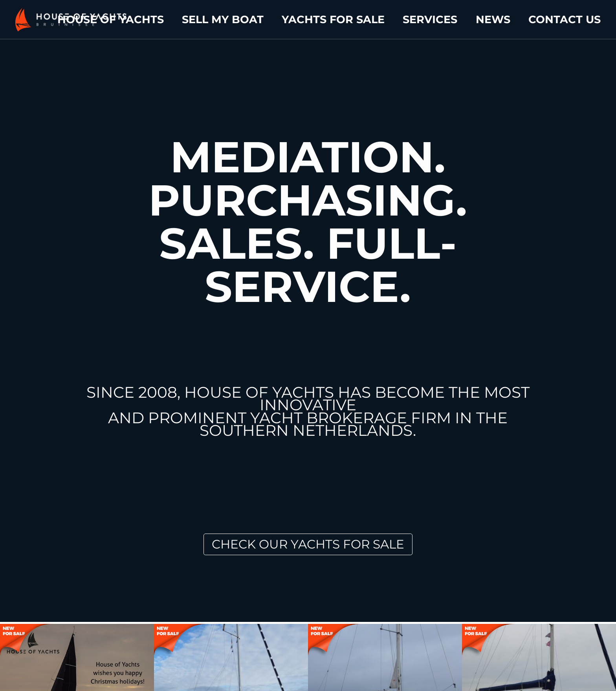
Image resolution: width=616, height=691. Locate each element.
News (524, 21)
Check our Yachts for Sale (308, 544)
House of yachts (247, 21)
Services (476, 21)
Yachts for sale (406, 21)
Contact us (577, 21)
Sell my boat (327, 21)
